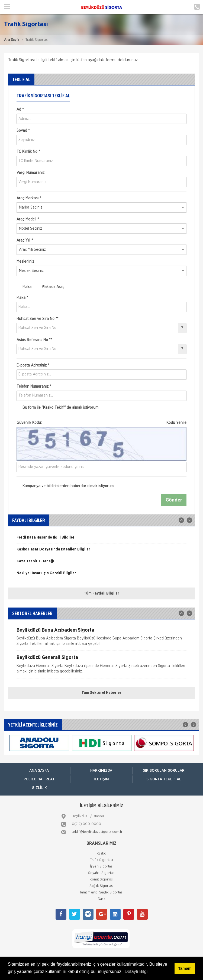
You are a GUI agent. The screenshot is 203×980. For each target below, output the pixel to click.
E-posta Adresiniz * (33, 365)
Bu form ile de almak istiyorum (57, 408)
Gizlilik (39, 788)
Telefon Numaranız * (34, 387)
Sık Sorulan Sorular (164, 771)
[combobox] (101, 207)
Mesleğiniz (25, 262)
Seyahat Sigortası (102, 873)
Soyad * (23, 131)
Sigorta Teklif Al (164, 779)
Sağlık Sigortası (101, 886)
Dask (102, 899)
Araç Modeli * (28, 219)
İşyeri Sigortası (102, 867)
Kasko (101, 854)
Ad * (20, 110)
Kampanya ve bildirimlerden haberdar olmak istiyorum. (65, 486)
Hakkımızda (101, 771)
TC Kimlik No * (28, 152)
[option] (101, 539)
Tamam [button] (185, 968)
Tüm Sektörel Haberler (101, 693)
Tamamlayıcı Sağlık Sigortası (101, 892)
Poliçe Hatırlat (39, 779)
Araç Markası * (29, 198)
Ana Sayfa (12, 40)
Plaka (24, 287)
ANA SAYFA (39, 771)
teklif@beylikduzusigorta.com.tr (97, 832)
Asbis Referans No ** (34, 340)
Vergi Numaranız (30, 173)
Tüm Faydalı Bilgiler (102, 593)
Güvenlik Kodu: (101, 423)
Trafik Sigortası (101, 860)
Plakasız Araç (50, 287)
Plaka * (22, 298)
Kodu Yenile (176, 423)
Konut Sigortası (102, 880)
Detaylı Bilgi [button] (136, 971)
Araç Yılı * (25, 240)
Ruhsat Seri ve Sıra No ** (37, 319)
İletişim (101, 779)
